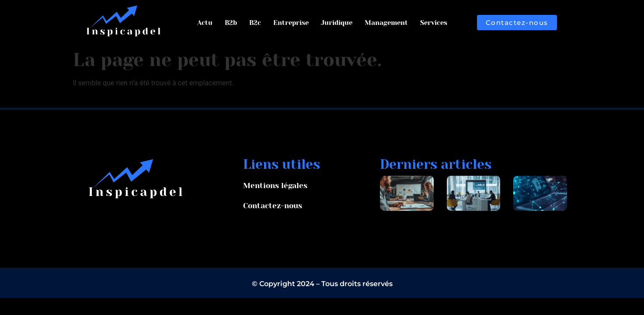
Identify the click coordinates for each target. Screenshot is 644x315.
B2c (255, 23)
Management (386, 23)
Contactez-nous (273, 206)
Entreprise (291, 23)
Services (434, 23)
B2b (231, 23)
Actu (205, 23)
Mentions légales (275, 185)
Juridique (337, 23)
